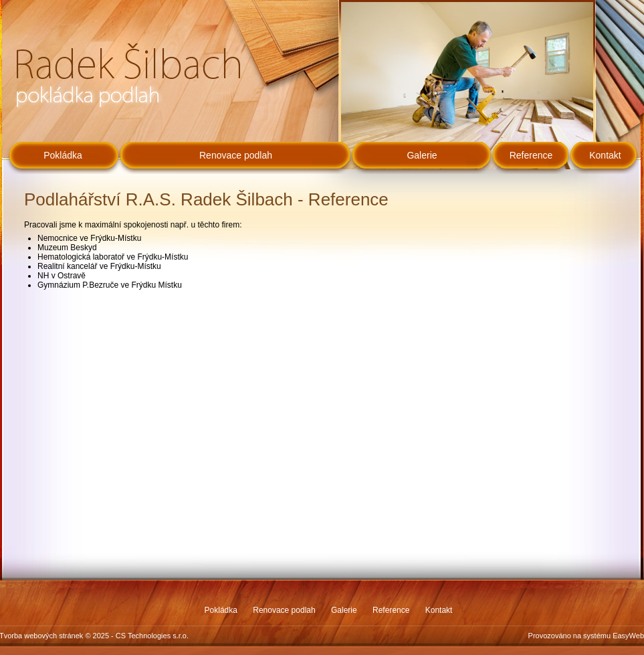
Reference (531, 155)
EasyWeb (628, 636)
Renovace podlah (236, 155)
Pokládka (63, 155)
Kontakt (605, 155)
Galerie (422, 155)
